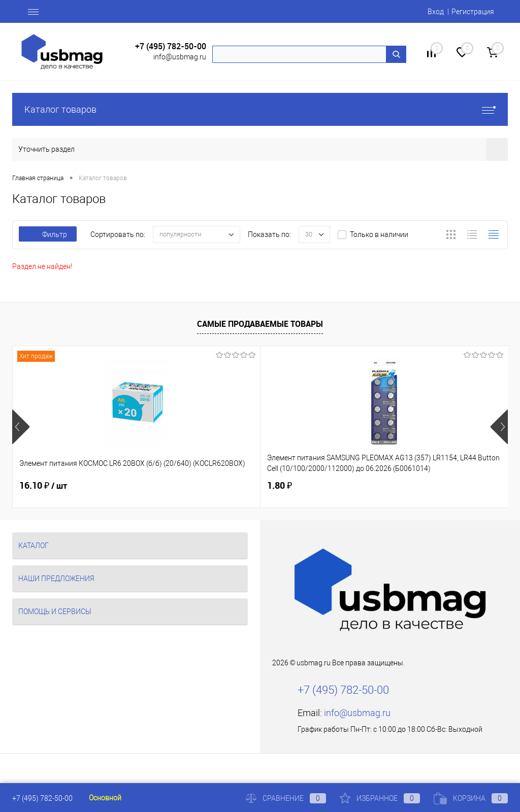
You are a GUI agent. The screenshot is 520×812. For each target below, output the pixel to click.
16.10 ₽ (43, 486)
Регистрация (473, 12)
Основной (105, 798)
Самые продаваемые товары (260, 324)
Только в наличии (379, 234)
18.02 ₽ (374, 486)
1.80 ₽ (197, 485)
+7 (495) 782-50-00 (171, 46)
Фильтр (48, 234)
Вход (436, 12)
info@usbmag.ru (180, 57)
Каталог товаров (260, 109)
